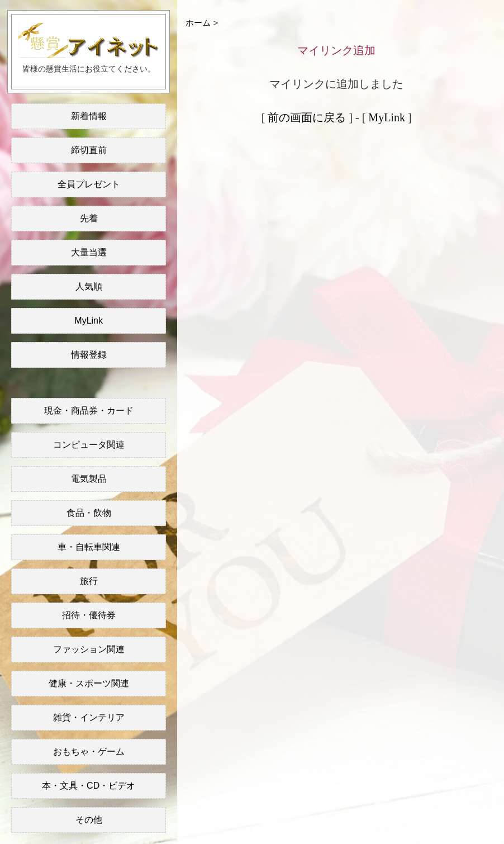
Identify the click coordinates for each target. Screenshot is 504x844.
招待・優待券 (89, 615)
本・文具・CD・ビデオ (89, 786)
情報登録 (89, 355)
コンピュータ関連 (89, 445)
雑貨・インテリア (89, 717)
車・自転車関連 (89, 547)
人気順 (89, 286)
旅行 (89, 581)
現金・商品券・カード (89, 411)
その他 (89, 820)
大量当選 (89, 252)
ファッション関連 (89, 649)
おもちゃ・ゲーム (89, 751)
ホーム (198, 23)
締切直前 (89, 150)
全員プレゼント (89, 184)
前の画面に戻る (307, 117)
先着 (89, 218)
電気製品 (89, 479)
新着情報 (89, 116)
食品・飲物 (89, 513)
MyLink (89, 321)
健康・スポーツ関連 (89, 683)
